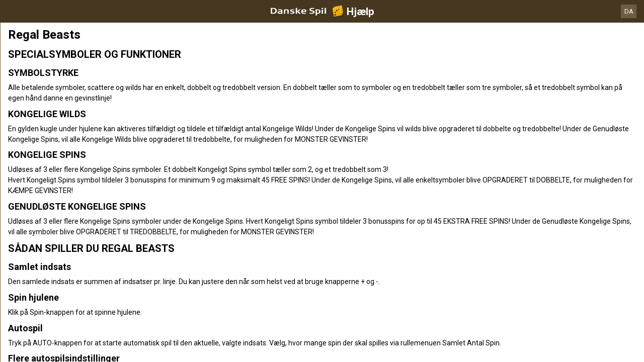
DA (629, 11)
